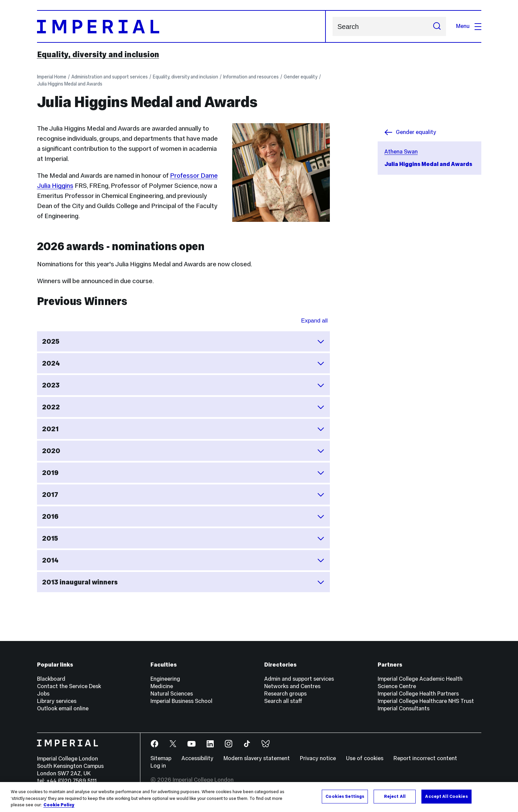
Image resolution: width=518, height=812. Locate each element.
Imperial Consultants (404, 708)
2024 (183, 363)
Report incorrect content (425, 758)
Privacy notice (318, 758)
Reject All (395, 796)
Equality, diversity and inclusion (98, 55)
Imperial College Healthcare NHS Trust (426, 701)
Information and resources (251, 77)
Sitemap (161, 758)
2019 (183, 473)
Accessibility (197, 758)
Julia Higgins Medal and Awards (70, 84)
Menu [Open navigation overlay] (469, 26)
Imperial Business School (181, 701)
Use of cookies (365, 758)
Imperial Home (52, 77)
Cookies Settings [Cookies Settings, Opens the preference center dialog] (345, 796)
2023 (183, 385)
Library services (57, 701)
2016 (183, 516)
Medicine (162, 686)
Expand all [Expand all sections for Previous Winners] (314, 321)
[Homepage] (181, 26)
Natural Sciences (172, 694)
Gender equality (301, 77)
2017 (183, 495)
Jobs (43, 694)
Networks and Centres (292, 686)
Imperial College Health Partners (418, 694)
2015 (183, 538)
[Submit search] (437, 26)
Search (332, 26)
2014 (183, 560)
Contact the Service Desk (69, 686)
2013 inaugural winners (183, 582)
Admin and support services (299, 679)
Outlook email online (63, 708)
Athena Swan (401, 152)
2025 (183, 341)
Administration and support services (110, 77)
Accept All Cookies (446, 796)
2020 (183, 451)
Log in (158, 766)
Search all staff (283, 701)
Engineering (165, 679)
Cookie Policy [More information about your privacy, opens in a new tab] (59, 805)
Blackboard (51, 679)
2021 (183, 429)
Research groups (285, 694)
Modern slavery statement (257, 758)
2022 (183, 407)
